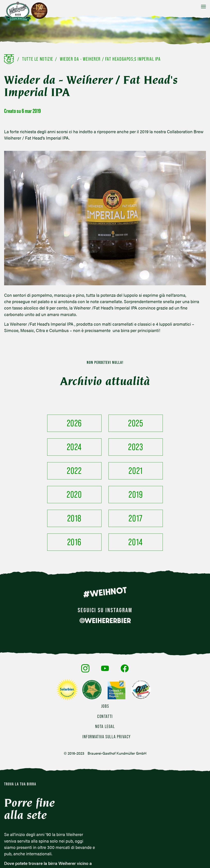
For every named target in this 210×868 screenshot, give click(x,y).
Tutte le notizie (38, 59)
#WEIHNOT (105, 545)
